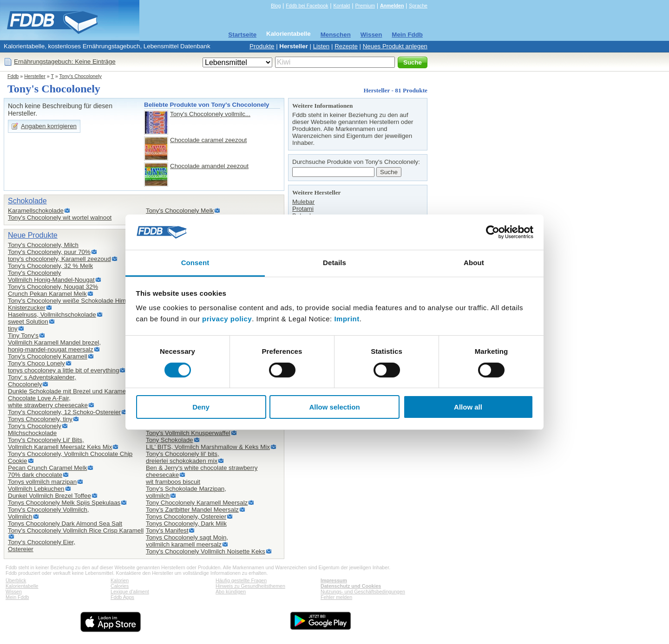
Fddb (13, 76)
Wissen (371, 35)
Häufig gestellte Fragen (241, 580)
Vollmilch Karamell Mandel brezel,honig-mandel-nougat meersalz (54, 346)
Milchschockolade (32, 433)
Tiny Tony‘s (23, 335)
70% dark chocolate (35, 475)
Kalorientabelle (289, 34)
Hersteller (294, 46)
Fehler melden (336, 597)
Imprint (347, 319)
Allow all (468, 407)
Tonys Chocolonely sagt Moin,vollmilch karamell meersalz (187, 541)
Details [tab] (334, 263)
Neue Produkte (33, 235)
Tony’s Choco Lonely (36, 363)
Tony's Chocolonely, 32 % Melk (50, 266)
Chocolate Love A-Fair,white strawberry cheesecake (48, 402)
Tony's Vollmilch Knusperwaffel (188, 433)
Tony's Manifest (167, 530)
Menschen (336, 35)
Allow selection (334, 407)
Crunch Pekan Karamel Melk (47, 294)
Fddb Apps (122, 597)
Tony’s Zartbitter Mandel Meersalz (192, 510)
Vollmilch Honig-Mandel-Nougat (51, 280)
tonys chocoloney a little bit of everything (63, 370)
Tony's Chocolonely (80, 76)
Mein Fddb (407, 35)
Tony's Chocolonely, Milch (43, 245)
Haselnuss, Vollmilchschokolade (52, 315)
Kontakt (341, 6)
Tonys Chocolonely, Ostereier (186, 517)
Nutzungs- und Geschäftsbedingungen (363, 592)
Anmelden (392, 6)
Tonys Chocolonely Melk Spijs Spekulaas (64, 503)
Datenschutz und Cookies (351, 586)
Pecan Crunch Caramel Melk (47, 468)
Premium (365, 6)
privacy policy (227, 319)
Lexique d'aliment (130, 592)
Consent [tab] (195, 263)
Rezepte (346, 46)
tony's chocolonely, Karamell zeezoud (59, 259)
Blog (276, 6)
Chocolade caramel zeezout (208, 140)
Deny (201, 407)
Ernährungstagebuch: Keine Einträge (65, 62)
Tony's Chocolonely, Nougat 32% (53, 287)
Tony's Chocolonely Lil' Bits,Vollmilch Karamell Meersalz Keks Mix (60, 443)
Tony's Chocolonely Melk (180, 211)
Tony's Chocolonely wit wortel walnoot (60, 218)
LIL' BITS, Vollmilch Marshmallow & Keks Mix (208, 447)
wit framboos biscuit (173, 482)
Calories (120, 586)
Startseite (242, 35)
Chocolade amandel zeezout (209, 166)
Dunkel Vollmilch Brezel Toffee (49, 496)
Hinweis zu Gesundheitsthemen (250, 586)
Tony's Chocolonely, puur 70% (49, 252)
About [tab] (474, 263)
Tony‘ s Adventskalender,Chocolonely (42, 381)
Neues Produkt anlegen (395, 46)
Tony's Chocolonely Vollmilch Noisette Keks (206, 551)
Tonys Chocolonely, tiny (40, 419)
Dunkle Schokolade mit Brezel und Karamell (68, 391)
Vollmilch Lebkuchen (36, 489)
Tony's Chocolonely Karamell (48, 356)
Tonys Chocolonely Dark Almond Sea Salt (65, 524)
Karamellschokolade (36, 211)
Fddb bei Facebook (307, 6)
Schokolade (27, 201)
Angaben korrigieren (49, 126)
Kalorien (120, 580)
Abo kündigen (231, 592)
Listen (321, 46)
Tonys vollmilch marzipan (42, 482)
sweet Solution (28, 322)
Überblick (16, 580)
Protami (303, 209)
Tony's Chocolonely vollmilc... (210, 114)
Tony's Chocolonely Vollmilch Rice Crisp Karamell (76, 530)
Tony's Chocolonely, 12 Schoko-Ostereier (64, 412)
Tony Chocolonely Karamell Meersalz (197, 503)
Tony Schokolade (170, 440)
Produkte (262, 46)
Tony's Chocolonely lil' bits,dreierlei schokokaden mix (183, 457)
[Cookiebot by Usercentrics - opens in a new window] (493, 232)
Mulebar (303, 202)
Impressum (334, 580)
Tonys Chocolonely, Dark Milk (186, 524)
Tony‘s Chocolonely (35, 426)
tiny (13, 329)
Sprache (418, 6)
